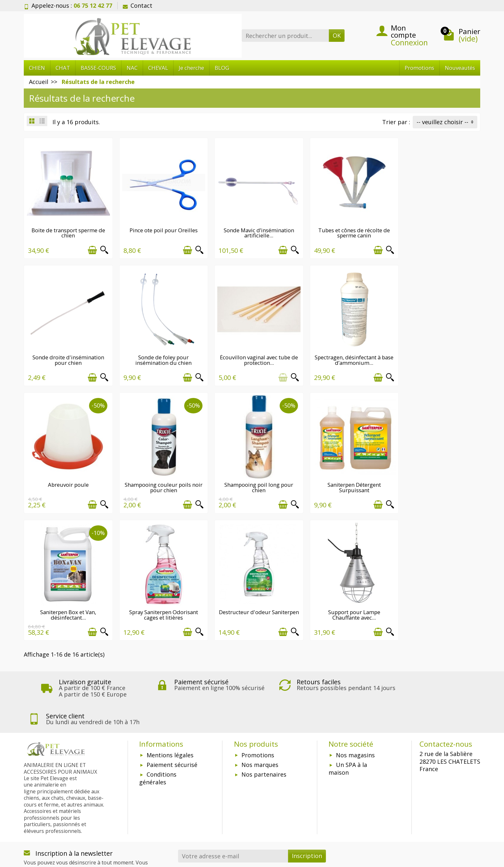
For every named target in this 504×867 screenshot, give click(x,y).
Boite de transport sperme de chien (67, 230)
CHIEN (37, 68)
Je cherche (191, 68)
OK (337, 35)
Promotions (419, 68)
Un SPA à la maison (348, 731)
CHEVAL (158, 68)
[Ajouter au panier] (90, 247)
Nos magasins (355, 717)
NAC (132, 68)
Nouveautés (460, 68)
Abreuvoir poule (345, 352)
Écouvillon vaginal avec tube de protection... (160, 355)
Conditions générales (158, 740)
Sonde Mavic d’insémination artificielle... (252, 230)
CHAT (63, 68)
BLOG (222, 68)
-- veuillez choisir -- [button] (442, 122)
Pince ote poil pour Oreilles (159, 227)
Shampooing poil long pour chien (67, 479)
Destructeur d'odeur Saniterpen (437, 479)
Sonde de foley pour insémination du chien (67, 355)
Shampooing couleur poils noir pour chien (437, 355)
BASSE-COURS (98, 68)
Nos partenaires (264, 736)
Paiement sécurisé (172, 727)
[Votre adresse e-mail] (233, 818)
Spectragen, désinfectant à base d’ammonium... (252, 355)
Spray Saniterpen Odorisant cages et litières (345, 479)
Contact (138, 5)
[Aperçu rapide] (101, 247)
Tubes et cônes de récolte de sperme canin (345, 230)
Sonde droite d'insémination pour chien (437, 230)
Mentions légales (170, 717)
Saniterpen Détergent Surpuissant (159, 479)
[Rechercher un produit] (285, 36)
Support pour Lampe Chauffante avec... (67, 604)
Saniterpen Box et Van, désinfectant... (252, 479)
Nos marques (260, 727)
